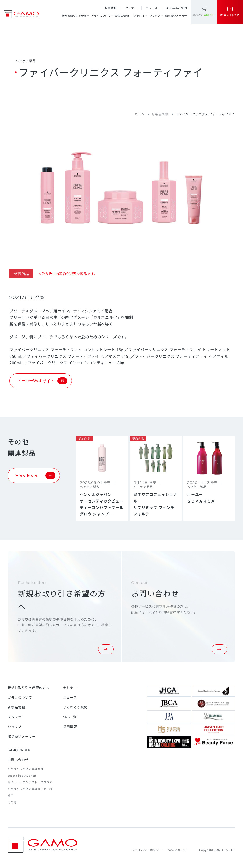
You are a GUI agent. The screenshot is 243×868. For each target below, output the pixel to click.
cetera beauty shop (22, 775)
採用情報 (111, 8)
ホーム (139, 114)
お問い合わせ (18, 760)
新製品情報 (123, 16)
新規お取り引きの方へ (76, 15)
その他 (12, 802)
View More (35, 475)
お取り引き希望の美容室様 (26, 769)
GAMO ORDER (19, 750)
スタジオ (140, 16)
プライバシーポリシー (147, 850)
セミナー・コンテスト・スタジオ (30, 782)
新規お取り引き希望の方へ (28, 688)
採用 (11, 795)
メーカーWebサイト (42, 381)
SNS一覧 (70, 717)
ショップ (156, 16)
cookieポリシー (178, 850)
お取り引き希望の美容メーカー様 (30, 789)
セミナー (131, 8)
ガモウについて (102, 16)
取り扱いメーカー (176, 15)
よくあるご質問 (177, 8)
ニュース (152, 8)
